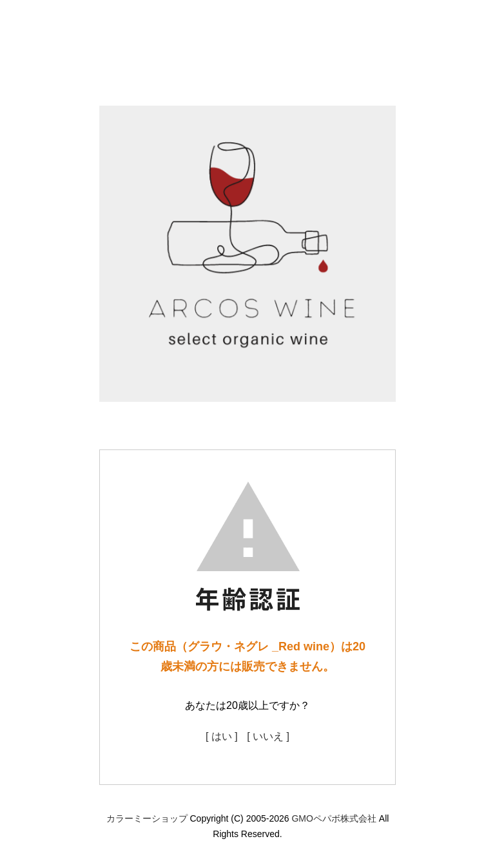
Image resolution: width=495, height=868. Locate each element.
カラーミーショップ (147, 818)
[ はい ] (222, 736)
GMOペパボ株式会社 (334, 818)
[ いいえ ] (268, 736)
